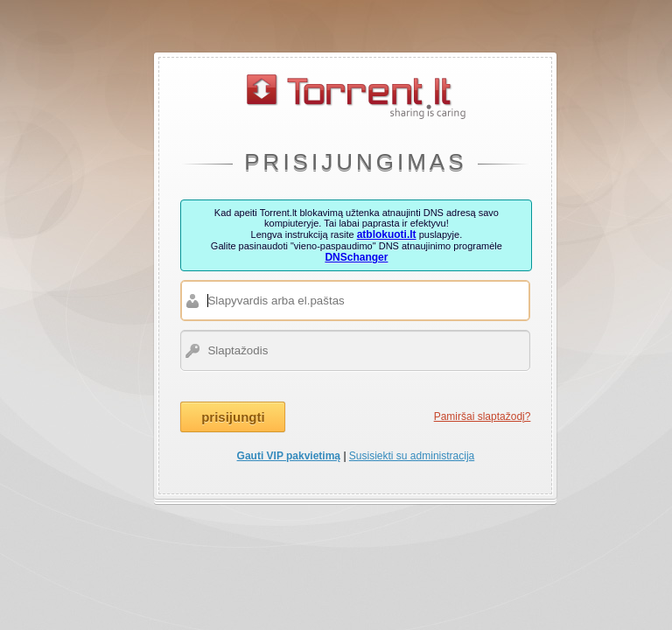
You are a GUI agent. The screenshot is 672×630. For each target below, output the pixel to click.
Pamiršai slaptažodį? (483, 416)
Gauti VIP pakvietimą (289, 456)
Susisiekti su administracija (412, 456)
